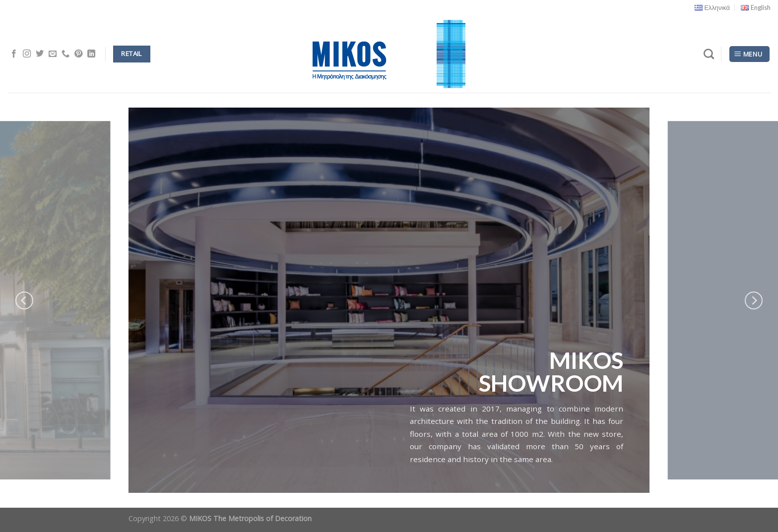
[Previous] (24, 300)
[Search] (709, 54)
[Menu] (749, 54)
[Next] (754, 300)
